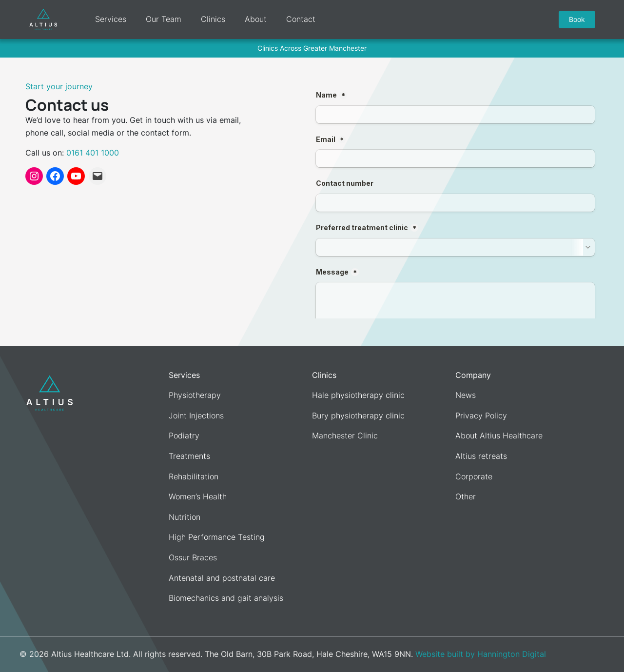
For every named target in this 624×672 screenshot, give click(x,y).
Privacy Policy (481, 415)
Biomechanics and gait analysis (226, 598)
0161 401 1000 (93, 153)
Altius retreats (481, 456)
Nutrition (185, 517)
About (254, 19)
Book (579, 19)
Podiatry (184, 435)
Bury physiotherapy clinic (358, 415)
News (466, 395)
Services (109, 19)
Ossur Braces (193, 557)
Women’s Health (198, 496)
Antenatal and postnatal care (222, 578)
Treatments (189, 456)
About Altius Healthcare (499, 435)
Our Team (162, 19)
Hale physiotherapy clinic (358, 395)
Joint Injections (196, 415)
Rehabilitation (194, 476)
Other (466, 496)
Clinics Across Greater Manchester (312, 48)
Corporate (474, 476)
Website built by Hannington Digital (481, 654)
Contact (299, 19)
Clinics (212, 19)
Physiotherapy (195, 395)
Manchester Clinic (345, 435)
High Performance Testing (217, 537)
